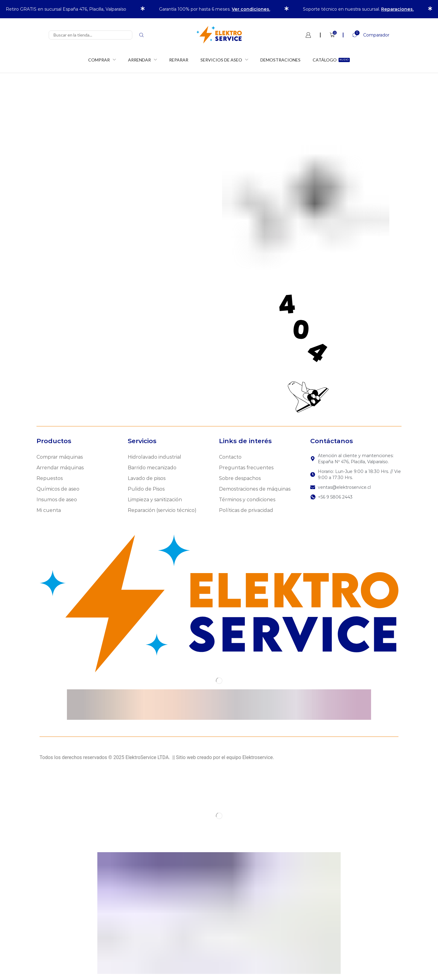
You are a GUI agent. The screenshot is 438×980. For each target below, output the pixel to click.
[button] (366, 35)
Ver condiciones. (251, 9)
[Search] (141, 35)
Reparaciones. (397, 9)
